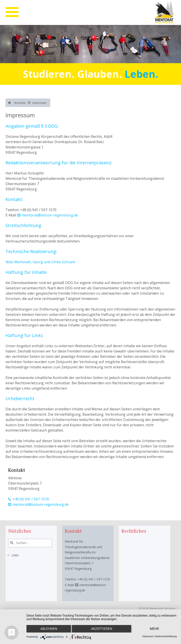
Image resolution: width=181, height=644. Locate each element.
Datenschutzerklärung (166, 636)
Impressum (148, 636)
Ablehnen (49, 629)
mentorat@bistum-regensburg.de (50, 215)
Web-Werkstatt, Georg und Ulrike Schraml (40, 262)
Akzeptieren (101, 629)
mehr (154, 629)
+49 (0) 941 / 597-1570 (31, 499)
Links (15, 555)
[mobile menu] (12, 12)
